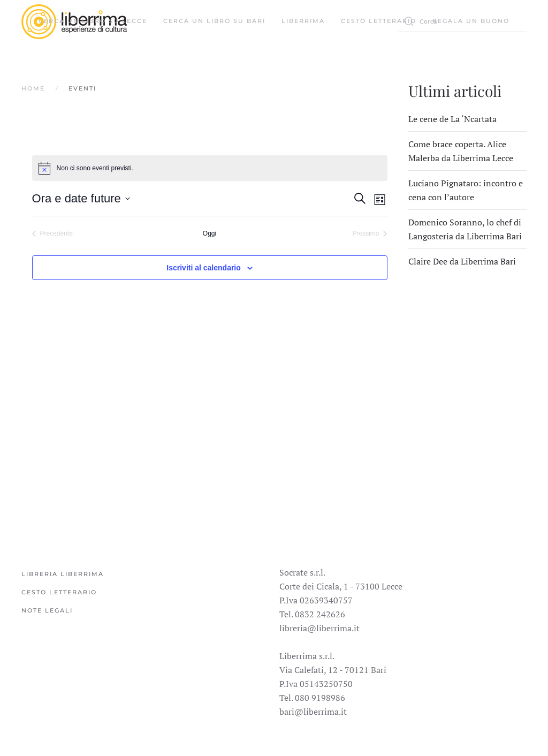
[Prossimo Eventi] (370, 234)
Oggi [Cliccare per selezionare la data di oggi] (210, 233)
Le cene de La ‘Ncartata (452, 119)
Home (33, 88)
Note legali (47, 610)
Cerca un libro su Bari (214, 21)
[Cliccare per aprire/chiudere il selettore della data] (81, 198)
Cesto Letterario (379, 21)
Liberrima (303, 21)
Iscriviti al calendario (204, 268)
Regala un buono (471, 21)
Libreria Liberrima (63, 574)
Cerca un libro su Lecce (93, 21)
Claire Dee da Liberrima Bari (462, 261)
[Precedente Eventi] (52, 234)
